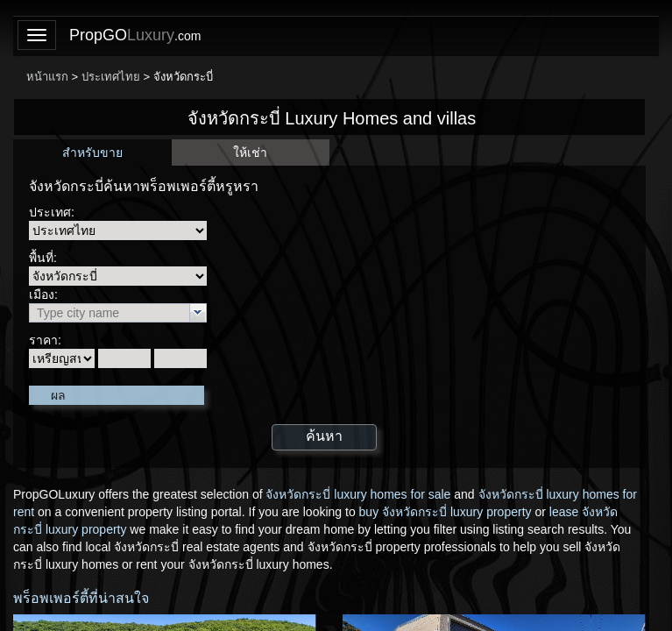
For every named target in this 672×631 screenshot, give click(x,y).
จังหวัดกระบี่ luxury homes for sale (358, 494)
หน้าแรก (47, 77)
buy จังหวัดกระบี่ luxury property (446, 512)
